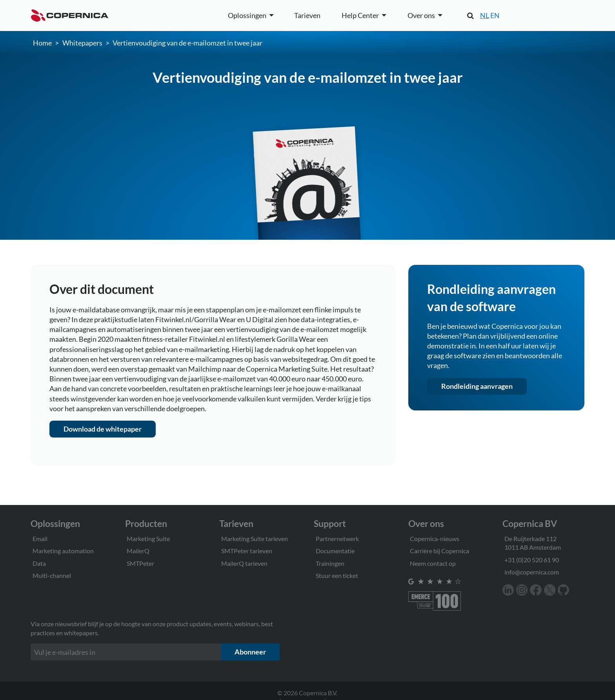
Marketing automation (63, 551)
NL (485, 15)
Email (40, 539)
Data (39, 563)
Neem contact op (433, 563)
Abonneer (250, 652)
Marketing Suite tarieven (255, 539)
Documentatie (335, 551)
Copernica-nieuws (435, 539)
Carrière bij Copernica (439, 551)
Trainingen (330, 563)
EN (495, 15)
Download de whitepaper (103, 429)
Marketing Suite (148, 539)
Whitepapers (82, 43)
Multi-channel (52, 575)
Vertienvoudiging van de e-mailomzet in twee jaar (187, 43)
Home (42, 43)
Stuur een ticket (337, 575)
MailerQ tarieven (244, 563)
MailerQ (138, 551)
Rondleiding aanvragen (477, 386)
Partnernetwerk (337, 539)
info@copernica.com (532, 572)
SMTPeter (140, 563)
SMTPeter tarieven (247, 551)
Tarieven (307, 15)
